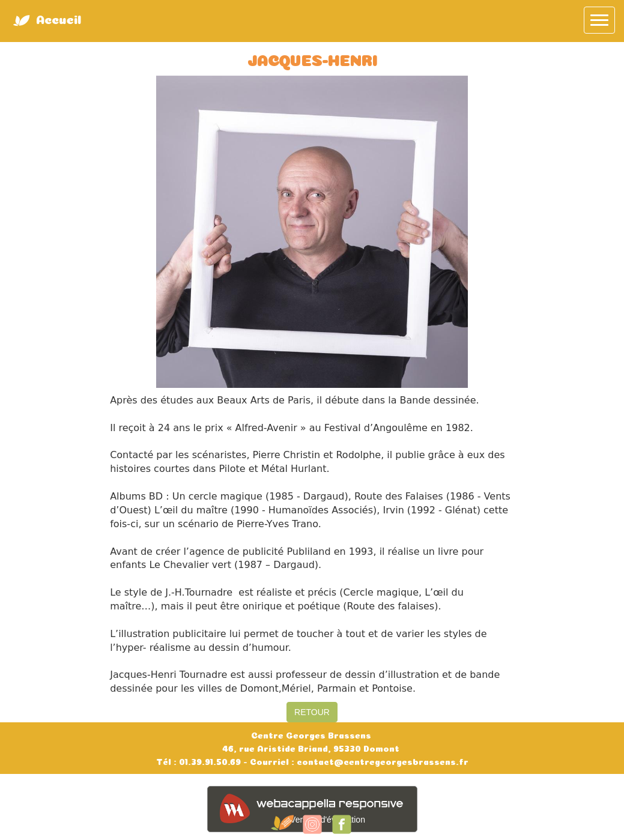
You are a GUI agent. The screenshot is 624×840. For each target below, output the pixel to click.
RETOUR (312, 712)
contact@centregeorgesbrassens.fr (381, 761)
